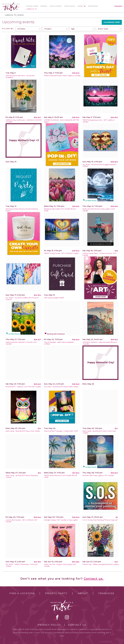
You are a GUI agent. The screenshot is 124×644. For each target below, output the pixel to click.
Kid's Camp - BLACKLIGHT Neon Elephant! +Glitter (22, 476)
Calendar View (112, 22)
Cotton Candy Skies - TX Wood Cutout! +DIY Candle (99, 254)
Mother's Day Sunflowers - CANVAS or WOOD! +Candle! (24, 121)
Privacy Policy (49, 625)
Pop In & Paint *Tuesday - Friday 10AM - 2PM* (61, 431)
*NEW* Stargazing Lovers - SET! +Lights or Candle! (99, 121)
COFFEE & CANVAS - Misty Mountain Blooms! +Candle (100, 343)
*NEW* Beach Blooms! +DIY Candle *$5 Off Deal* (61, 476)
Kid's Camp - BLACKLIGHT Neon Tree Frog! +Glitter (99, 432)
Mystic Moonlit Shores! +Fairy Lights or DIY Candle (99, 210)
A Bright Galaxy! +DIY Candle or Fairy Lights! (61, 520)
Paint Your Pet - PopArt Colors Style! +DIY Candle (60, 565)
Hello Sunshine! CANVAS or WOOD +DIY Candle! (21, 343)
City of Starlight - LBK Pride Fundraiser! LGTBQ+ (59, 343)
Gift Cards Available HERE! (54, 298)
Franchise (93, 6)
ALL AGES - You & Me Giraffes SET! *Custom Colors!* (22, 299)
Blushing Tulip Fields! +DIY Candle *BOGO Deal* (60, 210)
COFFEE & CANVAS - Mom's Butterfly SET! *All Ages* (61, 121)
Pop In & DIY (70, 6)
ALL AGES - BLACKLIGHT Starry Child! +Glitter (61, 387)
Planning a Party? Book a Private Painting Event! (22, 210)
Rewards (118, 6)
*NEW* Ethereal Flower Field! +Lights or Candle (62, 76)
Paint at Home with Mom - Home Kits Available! (20, 77)
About (83, 593)
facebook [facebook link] (57, 617)
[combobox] (28, 29)
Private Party (56, 593)
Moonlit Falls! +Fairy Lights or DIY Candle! (98, 475)
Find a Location (22, 593)
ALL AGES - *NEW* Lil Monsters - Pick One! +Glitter (22, 565)
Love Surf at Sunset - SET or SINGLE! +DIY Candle (22, 521)
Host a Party (56, 6)
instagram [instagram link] (67, 617)
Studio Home (32, 6)
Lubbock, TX (31, 9)
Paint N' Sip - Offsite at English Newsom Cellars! (101, 564)
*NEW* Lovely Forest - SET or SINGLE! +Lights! (62, 253)
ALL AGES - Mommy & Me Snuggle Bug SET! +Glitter (99, 165)
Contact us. (94, 579)
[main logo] (11, 3)
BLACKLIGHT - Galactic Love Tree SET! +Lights (23, 387)
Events (44, 6)
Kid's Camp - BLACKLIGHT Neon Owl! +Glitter (23, 431)
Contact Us (77, 625)
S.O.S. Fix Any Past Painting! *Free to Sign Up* (100, 520)
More (80, 6)
